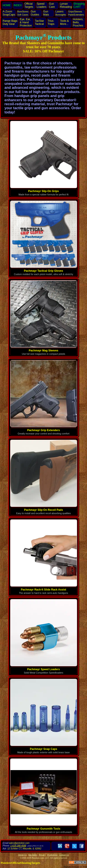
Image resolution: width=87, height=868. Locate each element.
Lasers (61, 13)
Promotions (52, 855)
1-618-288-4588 (18, 846)
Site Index (33, 855)
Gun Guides (35, 13)
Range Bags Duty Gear (10, 22)
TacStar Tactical (39, 22)
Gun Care (52, 5)
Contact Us (64, 855)
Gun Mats (46, 13)
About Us (22, 855)
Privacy (42, 855)
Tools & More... (64, 22)
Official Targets (29, 5)
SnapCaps (9, 13)
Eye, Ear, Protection (26, 22)
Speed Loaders (41, 5)
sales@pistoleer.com (19, 843)
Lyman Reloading (66, 5)
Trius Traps (51, 22)
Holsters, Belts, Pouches (78, 22)
